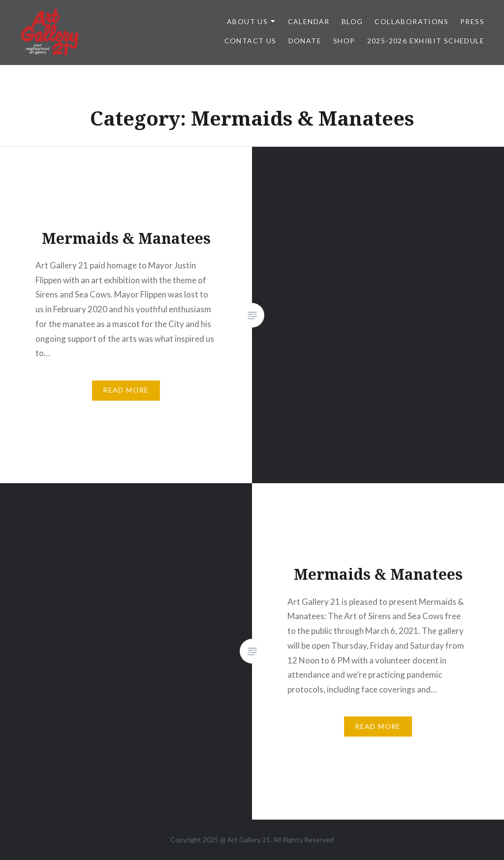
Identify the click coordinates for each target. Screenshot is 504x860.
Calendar (309, 21)
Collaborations (411, 21)
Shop (344, 41)
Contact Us (251, 41)
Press (472, 21)
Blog (352, 21)
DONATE (305, 41)
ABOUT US (247, 21)
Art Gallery (245, 840)
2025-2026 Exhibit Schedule (426, 41)
